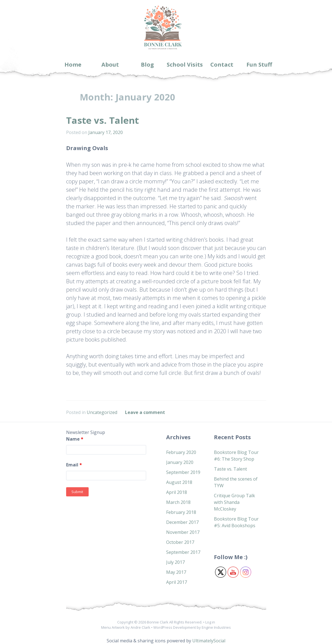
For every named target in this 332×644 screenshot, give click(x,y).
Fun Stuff (259, 65)
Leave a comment (145, 412)
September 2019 (183, 472)
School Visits (185, 65)
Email (74, 465)
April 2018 (177, 492)
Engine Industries (216, 627)
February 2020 (181, 452)
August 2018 (179, 482)
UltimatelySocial (209, 641)
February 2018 (181, 512)
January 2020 (180, 462)
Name (75, 439)
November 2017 (183, 532)
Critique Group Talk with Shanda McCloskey (234, 502)
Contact (222, 65)
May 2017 (176, 572)
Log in (210, 622)
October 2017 (180, 542)
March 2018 (178, 502)
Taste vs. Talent (103, 120)
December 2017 (182, 522)
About (110, 65)
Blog (147, 65)
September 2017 (183, 552)
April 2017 (177, 582)
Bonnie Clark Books (163, 50)
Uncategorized (102, 412)
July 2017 (175, 562)
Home (73, 65)
